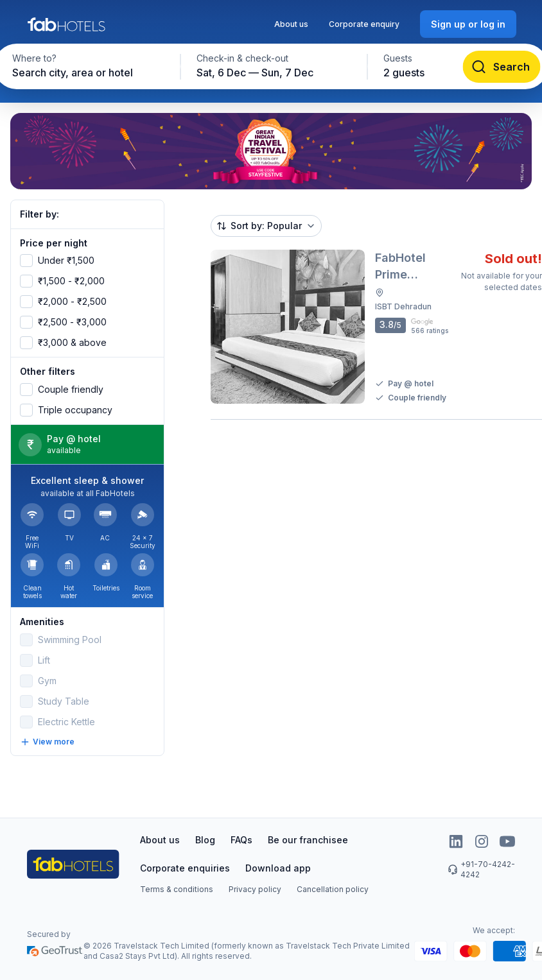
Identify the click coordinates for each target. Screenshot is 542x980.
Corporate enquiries (185, 868)
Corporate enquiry (364, 24)
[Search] (502, 67)
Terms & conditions (177, 889)
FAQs (241, 840)
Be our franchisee (308, 840)
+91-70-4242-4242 (481, 869)
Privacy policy (255, 889)
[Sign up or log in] (468, 24)
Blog (205, 840)
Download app (278, 868)
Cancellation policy (333, 889)
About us (291, 24)
